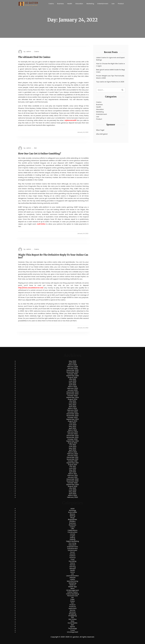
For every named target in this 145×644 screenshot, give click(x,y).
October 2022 (72, 439)
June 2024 (73, 403)
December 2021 (72, 457)
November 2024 (72, 394)
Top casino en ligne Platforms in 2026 (110, 82)
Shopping (72, 614)
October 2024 (72, 396)
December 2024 (73, 392)
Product (121, 4)
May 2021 (73, 470)
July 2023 (72, 423)
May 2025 (72, 383)
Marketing (90, 4)
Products (72, 607)
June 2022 (72, 446)
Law (113, 4)
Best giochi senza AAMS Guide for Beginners (110, 71)
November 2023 (72, 416)
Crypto (73, 536)
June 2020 (73, 490)
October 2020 (72, 483)
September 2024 (72, 397)
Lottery (72, 579)
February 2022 (72, 454)
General (72, 568)
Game (73, 563)
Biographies (73, 519)
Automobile (73, 512)
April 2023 (73, 428)
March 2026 (72, 365)
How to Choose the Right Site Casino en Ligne (110, 65)
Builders (72, 521)
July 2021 (72, 466)
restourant (72, 608)
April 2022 (73, 450)
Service (72, 610)
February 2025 (72, 388)
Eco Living (72, 543)
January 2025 (72, 390)
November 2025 (72, 372)
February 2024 (73, 410)
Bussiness (73, 525)
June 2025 (73, 381)
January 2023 (73, 434)
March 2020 (72, 495)
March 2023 (73, 430)
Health (70, 4)
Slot (35, 148)
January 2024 (72, 412)
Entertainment (103, 4)
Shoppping (72, 616)
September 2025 (72, 376)
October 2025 (72, 374)
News (72, 588)
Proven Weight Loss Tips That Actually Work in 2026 (110, 77)
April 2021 (73, 472)
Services (72, 612)
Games (72, 565)
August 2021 (72, 465)
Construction (73, 532)
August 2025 (73, 378)
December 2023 (72, 414)
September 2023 (72, 419)
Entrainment (72, 550)
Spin (72, 625)
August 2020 (73, 486)
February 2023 (72, 432)
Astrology (72, 510)
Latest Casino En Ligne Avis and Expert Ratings (110, 59)
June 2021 (72, 468)
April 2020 (72, 494)
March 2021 (73, 474)
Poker (73, 599)
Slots (72, 621)
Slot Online (72, 619)
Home (73, 572)
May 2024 (72, 405)
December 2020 (73, 479)
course (72, 534)
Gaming (73, 567)
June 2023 (72, 425)
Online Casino (72, 592)
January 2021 (73, 477)
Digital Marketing (72, 541)
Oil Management (72, 590)
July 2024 (72, 401)
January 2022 (73, 456)
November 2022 (72, 437)
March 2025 (72, 387)
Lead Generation (72, 576)
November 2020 (72, 481)
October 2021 (72, 461)
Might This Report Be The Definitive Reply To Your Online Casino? (53, 256)
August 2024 (73, 399)
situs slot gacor (102, 134)
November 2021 (72, 459)
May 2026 (72, 361)
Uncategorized (72, 632)
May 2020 (72, 492)
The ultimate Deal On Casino (34, 57)
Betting (73, 516)
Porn (72, 603)
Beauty (72, 514)
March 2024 (72, 408)
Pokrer (73, 601)
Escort (72, 552)
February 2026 (73, 367)
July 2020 (72, 488)
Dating (72, 538)
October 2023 (73, 417)
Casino (51, 4)
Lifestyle (72, 578)
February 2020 (72, 497)
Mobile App (72, 587)
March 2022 (73, 452)
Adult (72, 509)
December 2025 (73, 370)
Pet (72, 598)
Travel (72, 630)
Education (79, 4)
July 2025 (72, 379)
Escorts (72, 554)
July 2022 (73, 445)
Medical (73, 585)
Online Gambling (72, 594)
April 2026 (72, 363)
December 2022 (72, 436)
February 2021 (72, 476)
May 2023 (72, 427)
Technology (72, 628)
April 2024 (72, 407)
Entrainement (73, 549)
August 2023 (72, 421)
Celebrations (72, 530)
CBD (72, 529)
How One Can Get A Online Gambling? (40, 154)
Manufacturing (73, 581)
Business (60, 4)
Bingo (72, 518)
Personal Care (72, 596)
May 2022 (73, 448)
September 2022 (73, 441)
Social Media (72, 623)
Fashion (72, 556)
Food (73, 559)
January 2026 (72, 368)
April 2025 (72, 385)
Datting (72, 539)
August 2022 (72, 443)
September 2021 (73, 463)
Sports (72, 627)
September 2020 (72, 485)
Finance (73, 558)
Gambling (73, 561)
